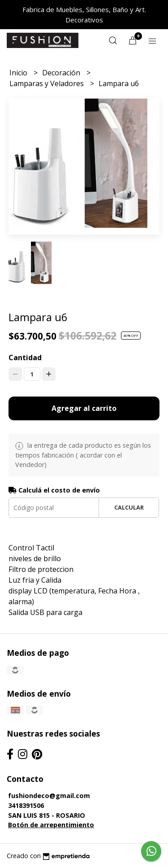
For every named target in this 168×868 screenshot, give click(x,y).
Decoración (62, 73)
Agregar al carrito (84, 408)
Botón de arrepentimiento (51, 825)
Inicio (19, 73)
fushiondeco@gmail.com (49, 796)
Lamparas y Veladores (47, 83)
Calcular (129, 507)
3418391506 (26, 805)
